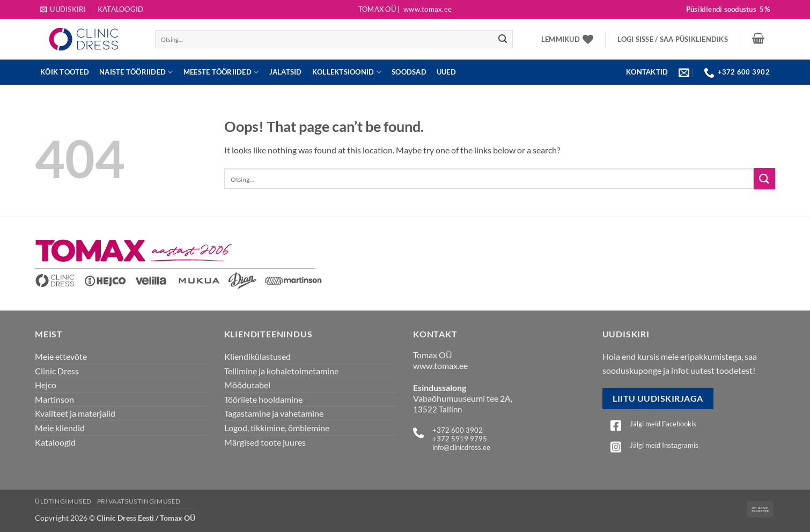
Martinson (54, 399)
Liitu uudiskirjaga (658, 398)
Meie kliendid (60, 428)
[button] (63, 9)
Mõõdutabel (247, 385)
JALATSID (286, 72)
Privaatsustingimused (139, 501)
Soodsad (409, 72)
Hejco (46, 385)
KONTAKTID (647, 72)
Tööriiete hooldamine (263, 399)
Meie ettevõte (61, 356)
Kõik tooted (65, 72)
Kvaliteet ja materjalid (75, 413)
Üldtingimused (63, 501)
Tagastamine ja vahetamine (274, 413)
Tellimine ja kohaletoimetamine (281, 371)
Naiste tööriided (136, 72)
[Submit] (503, 39)
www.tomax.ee (440, 365)
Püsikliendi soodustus (728, 9)
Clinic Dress (57, 371)
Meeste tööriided (221, 72)
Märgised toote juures (265, 442)
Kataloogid (121, 9)
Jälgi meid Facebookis (663, 424)
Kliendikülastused (257, 356)
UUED (446, 72)
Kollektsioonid (347, 72)
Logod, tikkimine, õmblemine (277, 428)
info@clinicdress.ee (461, 447)
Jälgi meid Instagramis (664, 445)
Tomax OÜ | (405, 9)
